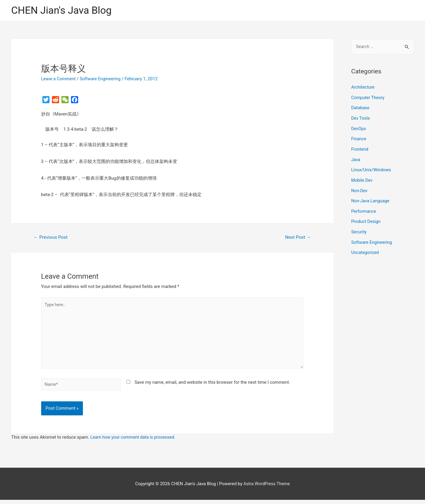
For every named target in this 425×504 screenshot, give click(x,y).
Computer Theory (369, 98)
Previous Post (51, 238)
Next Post (297, 238)
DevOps (359, 128)
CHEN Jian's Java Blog (64, 11)
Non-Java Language (371, 199)
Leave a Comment (59, 79)
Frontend (360, 148)
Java (356, 158)
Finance (359, 138)
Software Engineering (102, 79)
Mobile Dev (362, 178)
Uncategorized (366, 249)
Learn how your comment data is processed (134, 441)
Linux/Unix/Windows (372, 169)
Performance (364, 209)
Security (359, 229)
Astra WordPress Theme (267, 488)
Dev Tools (361, 118)
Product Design (367, 219)
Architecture (363, 88)
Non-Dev (360, 189)
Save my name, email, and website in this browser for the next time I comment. (212, 386)
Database (361, 108)
